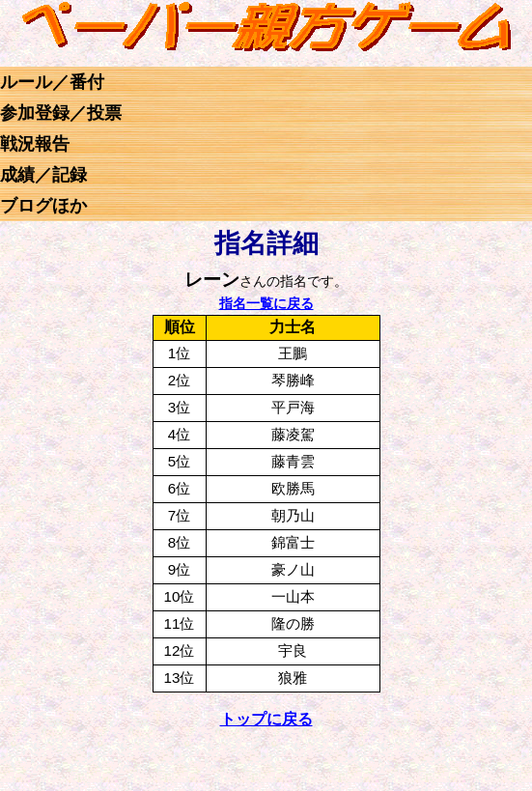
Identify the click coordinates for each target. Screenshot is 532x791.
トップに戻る (266, 719)
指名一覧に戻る (266, 303)
